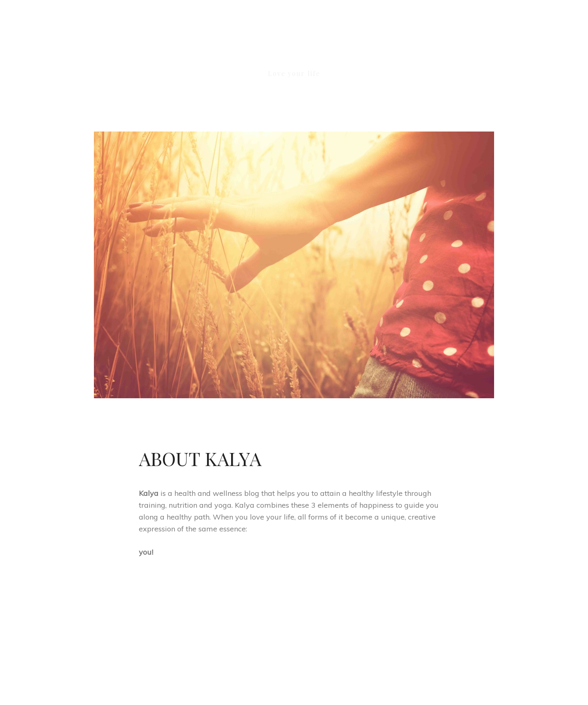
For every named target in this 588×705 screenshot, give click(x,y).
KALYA (294, 52)
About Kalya (200, 458)
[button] (483, 47)
